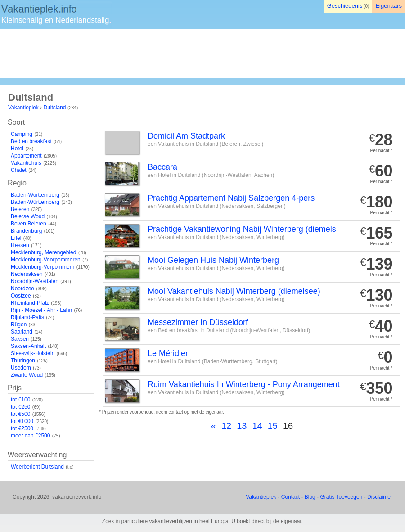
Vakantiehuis (26, 163)
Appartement (26, 156)
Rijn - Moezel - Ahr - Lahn (41, 310)
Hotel (17, 149)
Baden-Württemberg (35, 202)
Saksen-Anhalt (28, 346)
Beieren (20, 209)
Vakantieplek (23, 108)
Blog (310, 497)
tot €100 (20, 400)
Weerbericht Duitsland (37, 467)
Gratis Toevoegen (341, 497)
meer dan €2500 (30, 436)
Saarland (22, 332)
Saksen (20, 339)
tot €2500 (22, 428)
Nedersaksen (27, 274)
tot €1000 (22, 421)
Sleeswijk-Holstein (33, 353)
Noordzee (22, 289)
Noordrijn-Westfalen (35, 281)
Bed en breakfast (31, 141)
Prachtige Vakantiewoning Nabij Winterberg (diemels (242, 229)
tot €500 (20, 414)
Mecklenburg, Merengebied (43, 252)
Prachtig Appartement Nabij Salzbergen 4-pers (231, 198)
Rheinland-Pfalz (30, 303)
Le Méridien (169, 353)
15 (273, 426)
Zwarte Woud (27, 375)
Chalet (19, 170)
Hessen (20, 245)
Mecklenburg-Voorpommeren (46, 260)
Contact (290, 497)
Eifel (16, 238)
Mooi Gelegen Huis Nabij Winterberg (213, 260)
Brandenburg (26, 231)
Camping (22, 134)
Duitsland (55, 108)
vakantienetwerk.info (77, 497)
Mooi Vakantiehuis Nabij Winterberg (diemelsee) (234, 291)
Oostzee (21, 296)
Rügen (19, 325)
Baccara (162, 167)
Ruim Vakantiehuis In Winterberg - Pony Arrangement (244, 384)
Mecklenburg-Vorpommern (43, 267)
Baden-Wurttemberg (35, 195)
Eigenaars (389, 6)
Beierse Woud (28, 216)
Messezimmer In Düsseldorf (198, 322)
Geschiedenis (345, 6)
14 (257, 426)
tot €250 (20, 407)
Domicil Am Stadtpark (186, 136)
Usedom (21, 368)
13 (242, 426)
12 (226, 426)
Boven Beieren (29, 224)
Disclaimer (380, 497)
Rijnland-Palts (27, 317)
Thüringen (23, 361)
